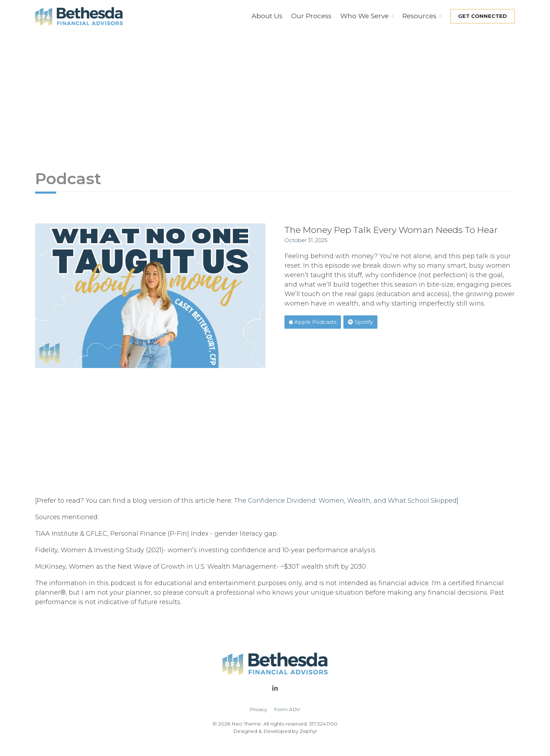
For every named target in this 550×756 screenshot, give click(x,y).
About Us (267, 16)
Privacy (258, 709)
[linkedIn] (275, 690)
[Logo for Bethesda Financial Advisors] (79, 16)
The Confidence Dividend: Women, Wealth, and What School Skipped (345, 501)
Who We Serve (364, 16)
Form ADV (287, 709)
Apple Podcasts (313, 322)
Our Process (311, 16)
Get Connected (482, 16)
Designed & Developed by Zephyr (275, 731)
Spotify (360, 322)
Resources (419, 16)
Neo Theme (246, 724)
